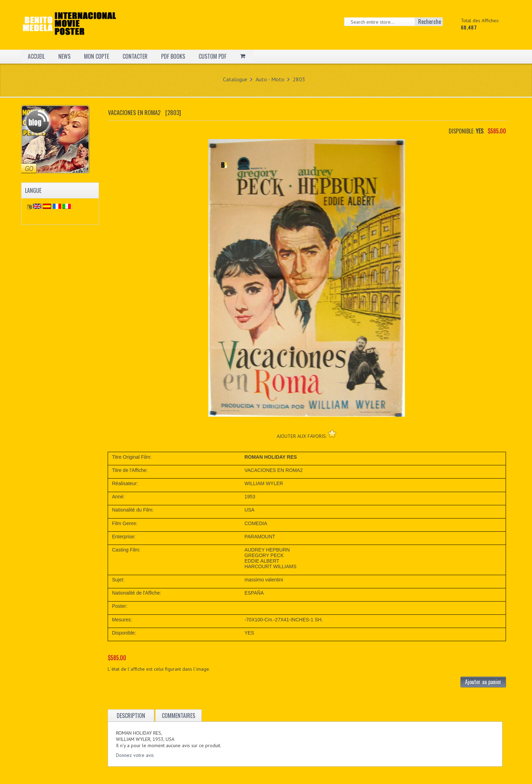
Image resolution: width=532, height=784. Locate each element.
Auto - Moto (270, 79)
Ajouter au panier (483, 682)
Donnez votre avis (135, 755)
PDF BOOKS (173, 56)
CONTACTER (135, 56)
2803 (299, 79)
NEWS (64, 56)
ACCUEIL (36, 56)
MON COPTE (97, 56)
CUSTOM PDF (213, 56)
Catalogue (235, 79)
